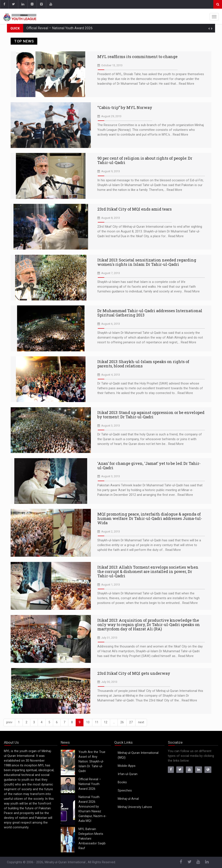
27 (131, 722)
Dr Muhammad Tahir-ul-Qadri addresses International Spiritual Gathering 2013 (150, 313)
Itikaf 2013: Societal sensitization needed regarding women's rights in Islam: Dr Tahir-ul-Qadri (147, 262)
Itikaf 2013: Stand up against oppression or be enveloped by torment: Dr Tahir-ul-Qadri (151, 415)
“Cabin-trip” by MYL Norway (125, 107)
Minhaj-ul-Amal (128, 799)
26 (122, 722)
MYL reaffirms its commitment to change (137, 57)
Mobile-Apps (127, 766)
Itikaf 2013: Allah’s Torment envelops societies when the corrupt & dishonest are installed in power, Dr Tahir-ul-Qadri (148, 571)
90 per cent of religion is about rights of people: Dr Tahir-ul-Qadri (145, 160)
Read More (187, 84)
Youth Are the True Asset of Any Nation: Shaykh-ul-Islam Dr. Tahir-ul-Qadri (92, 762)
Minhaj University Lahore (135, 807)
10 (88, 722)
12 (106, 722)
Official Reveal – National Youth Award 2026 (60, 28)
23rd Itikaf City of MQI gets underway (134, 673)
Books (122, 782)
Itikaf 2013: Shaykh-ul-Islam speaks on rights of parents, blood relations (143, 364)
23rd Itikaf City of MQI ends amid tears (135, 209)
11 (97, 722)
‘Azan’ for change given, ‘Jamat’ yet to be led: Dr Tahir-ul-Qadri (149, 466)
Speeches (125, 791)
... (114, 722)
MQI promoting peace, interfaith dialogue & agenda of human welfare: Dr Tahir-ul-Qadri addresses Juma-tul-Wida (150, 518)
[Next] (141, 723)
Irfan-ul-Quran (128, 774)
